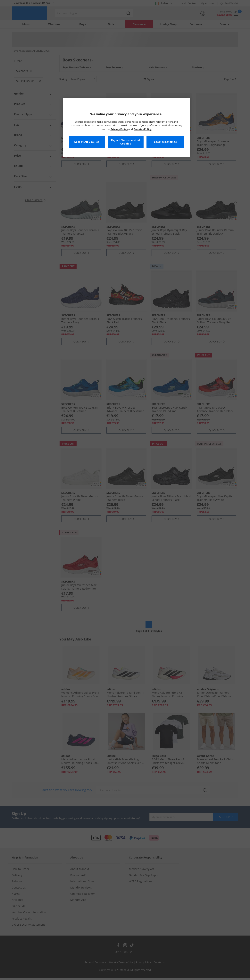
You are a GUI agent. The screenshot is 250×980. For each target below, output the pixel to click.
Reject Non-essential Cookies (126, 142)
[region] (126, 127)
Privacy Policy (119, 129)
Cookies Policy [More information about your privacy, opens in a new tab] (143, 129)
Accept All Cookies (87, 142)
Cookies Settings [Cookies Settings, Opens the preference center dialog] (165, 142)
